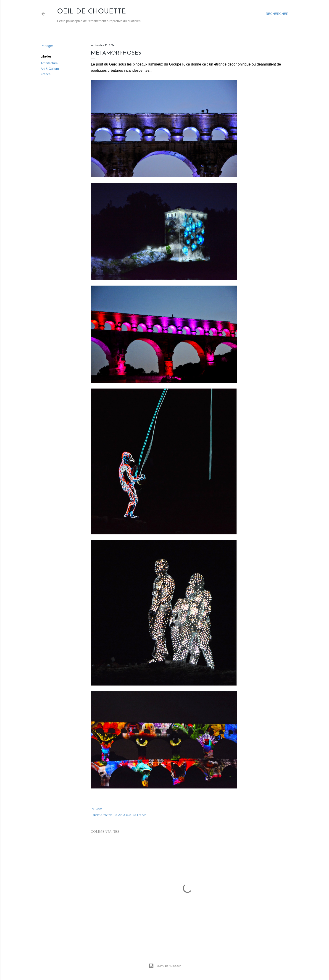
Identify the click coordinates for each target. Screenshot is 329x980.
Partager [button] (47, 46)
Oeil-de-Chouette (91, 12)
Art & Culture (50, 69)
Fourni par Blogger (165, 966)
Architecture (49, 63)
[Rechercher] (277, 14)
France (46, 74)
